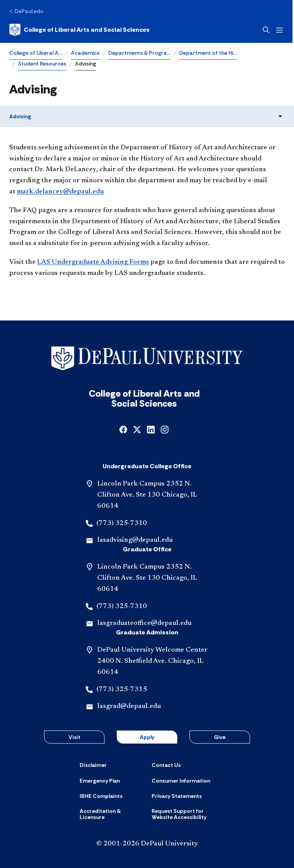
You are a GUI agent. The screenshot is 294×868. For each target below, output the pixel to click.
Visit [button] (74, 737)
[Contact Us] (166, 765)
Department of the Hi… (208, 53)
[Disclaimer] (93, 765)
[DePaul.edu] (26, 11)
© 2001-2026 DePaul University (147, 844)
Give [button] (220, 737)
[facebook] (123, 429)
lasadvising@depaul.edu (135, 540)
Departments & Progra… (139, 53)
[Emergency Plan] (100, 781)
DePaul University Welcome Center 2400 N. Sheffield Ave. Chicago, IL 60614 (152, 661)
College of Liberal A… (36, 53)
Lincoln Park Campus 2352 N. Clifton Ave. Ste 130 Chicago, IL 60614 (147, 495)
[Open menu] (281, 30)
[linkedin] (151, 429)
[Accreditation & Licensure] (111, 814)
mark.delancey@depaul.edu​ (60, 192)
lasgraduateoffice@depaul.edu (144, 623)
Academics (85, 53)
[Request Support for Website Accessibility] (183, 814)
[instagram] (165, 429)
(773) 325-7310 (122, 523)
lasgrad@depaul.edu (129, 706)
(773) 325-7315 (122, 690)
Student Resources (42, 64)
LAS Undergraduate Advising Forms (93, 262)
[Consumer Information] (181, 781)
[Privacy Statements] (177, 796)
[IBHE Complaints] (101, 796)
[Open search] (268, 30)
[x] (137, 429)
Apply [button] (147, 737)
